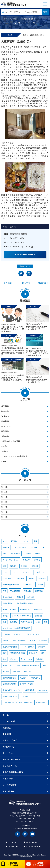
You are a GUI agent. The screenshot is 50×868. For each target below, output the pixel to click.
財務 (4, 566)
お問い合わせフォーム (25, 254)
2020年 (4, 517)
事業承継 (5, 431)
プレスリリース (10, 766)
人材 (4, 591)
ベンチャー (6, 426)
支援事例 (7, 734)
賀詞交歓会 (38, 609)
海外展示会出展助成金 (11, 585)
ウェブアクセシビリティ (34, 846)
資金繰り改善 (8, 597)
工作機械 (25, 696)
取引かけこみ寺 (27, 659)
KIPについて (9, 747)
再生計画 (6, 671)
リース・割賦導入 (28, 647)
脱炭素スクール (41, 702)
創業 (36, 541)
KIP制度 (6, 640)
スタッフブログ (13, 19)
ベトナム (6, 572)
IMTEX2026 (43, 690)
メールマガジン (10, 785)
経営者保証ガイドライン (12, 690)
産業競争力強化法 (9, 678)
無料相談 (27, 671)
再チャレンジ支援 (9, 609)
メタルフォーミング (10, 696)
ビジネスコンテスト (32, 634)
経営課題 (17, 671)
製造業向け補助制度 (10, 647)
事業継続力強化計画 (17, 653)
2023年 (4, 502)
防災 (4, 659)
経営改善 (20, 597)
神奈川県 (31, 597)
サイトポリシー (12, 846)
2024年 (4, 497)
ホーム (6, 715)
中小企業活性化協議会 (25, 603)
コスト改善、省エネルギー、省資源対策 (17, 702)
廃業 (45, 665)
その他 (4, 446)
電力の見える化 (27, 622)
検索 (45, 12)
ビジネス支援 (9, 721)
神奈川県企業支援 (19, 640)
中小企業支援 (15, 591)
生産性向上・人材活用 (11, 441)
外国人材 (26, 560)
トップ (3, 19)
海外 (4, 622)
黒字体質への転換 (26, 684)
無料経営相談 (25, 609)
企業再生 (5, 436)
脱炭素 (37, 553)
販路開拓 (5, 411)
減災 (43, 653)
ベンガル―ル (8, 578)
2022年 (4, 507)
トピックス (8, 753)
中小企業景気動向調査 (13, 772)
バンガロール (40, 572)
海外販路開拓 (15, 553)
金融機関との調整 (9, 684)
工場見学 (28, 553)
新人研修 (14, 541)
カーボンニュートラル (11, 560)
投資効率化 (42, 647)
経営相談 (5, 406)
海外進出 (5, 416)
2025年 (4, 492)
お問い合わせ (9, 791)
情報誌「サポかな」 (12, 759)
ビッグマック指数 (20, 547)
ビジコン (13, 659)
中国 (45, 622)
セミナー (34, 547)
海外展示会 (42, 578)
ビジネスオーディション (12, 634)
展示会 (5, 616)
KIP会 (4, 461)
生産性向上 (43, 640)
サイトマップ (12, 842)
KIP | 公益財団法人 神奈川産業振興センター (15, 4)
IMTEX (32, 578)
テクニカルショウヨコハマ (21, 616)
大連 (38, 622)
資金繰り (13, 566)
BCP (4, 653)
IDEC (5, 553)
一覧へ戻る (25, 283)
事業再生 (27, 591)
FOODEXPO (21, 578)
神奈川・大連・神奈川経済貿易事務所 (16, 628)
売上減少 (23, 678)
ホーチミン (27, 572)
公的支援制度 (8, 603)
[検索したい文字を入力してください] (22, 12)
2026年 (4, 487)
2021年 (4, 512)
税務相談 (35, 566)
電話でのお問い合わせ (10, 864)
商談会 (41, 585)
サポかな (5, 451)
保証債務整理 (29, 690)
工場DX (32, 640)
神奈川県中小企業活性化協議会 (28, 665)
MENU (45, 4)
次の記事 (43, 283)
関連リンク (8, 779)
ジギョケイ (33, 653)
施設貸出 (7, 728)
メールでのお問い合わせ (35, 864)
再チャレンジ (8, 665)
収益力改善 (39, 591)
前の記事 (7, 283)
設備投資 (5, 421)
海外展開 (6, 547)
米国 (43, 547)
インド (16, 572)
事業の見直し (35, 678)
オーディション (29, 585)
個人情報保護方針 (31, 842)
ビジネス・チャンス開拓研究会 (14, 456)
